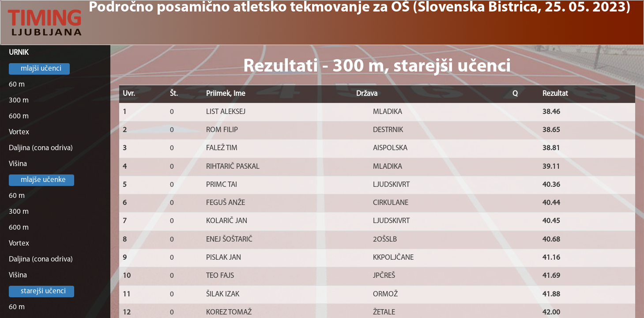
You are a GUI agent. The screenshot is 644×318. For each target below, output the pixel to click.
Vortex (19, 132)
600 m (19, 116)
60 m (17, 85)
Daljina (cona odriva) (41, 148)
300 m (19, 100)
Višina (18, 164)
